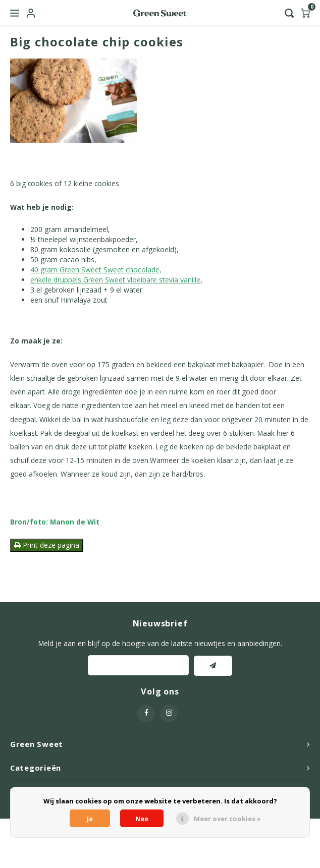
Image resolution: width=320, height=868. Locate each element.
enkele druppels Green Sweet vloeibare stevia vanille (115, 280)
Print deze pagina (47, 545)
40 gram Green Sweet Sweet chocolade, (96, 270)
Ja (90, 819)
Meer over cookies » (227, 819)
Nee (142, 819)
